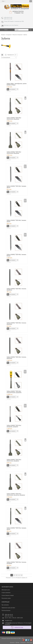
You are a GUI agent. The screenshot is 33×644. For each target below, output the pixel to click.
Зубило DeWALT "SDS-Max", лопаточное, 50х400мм (14, 118)
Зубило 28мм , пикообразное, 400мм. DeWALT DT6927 (17, 84)
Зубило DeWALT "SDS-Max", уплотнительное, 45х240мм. (14, 392)
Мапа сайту (30, 642)
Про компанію (5, 605)
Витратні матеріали (17, 35)
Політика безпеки (6, 610)
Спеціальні (23, 642)
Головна (3, 35)
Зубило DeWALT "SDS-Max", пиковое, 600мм (17, 255)
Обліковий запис (6, 590)
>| (22, 575)
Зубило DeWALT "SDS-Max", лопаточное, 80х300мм (14, 153)
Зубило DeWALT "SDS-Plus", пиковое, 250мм (17, 529)
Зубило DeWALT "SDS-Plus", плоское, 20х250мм (17, 563)
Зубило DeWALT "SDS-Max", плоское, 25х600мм (17, 358)
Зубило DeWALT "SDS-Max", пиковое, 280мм (17, 187)
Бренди (17, 642)
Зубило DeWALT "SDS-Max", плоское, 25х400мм (17, 324)
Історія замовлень (6, 593)
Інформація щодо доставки (8, 608)
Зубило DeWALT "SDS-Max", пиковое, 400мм (17, 221)
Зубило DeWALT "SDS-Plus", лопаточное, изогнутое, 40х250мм (16, 494)
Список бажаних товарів (8, 595)
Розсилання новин (6, 598)
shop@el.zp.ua (8, 620)
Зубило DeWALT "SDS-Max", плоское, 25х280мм (17, 289)
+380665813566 (19, 627)
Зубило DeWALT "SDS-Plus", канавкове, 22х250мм (14, 426)
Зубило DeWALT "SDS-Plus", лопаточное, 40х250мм (14, 460)
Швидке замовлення (19, 89)
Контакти (12, 642)
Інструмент (9, 35)
